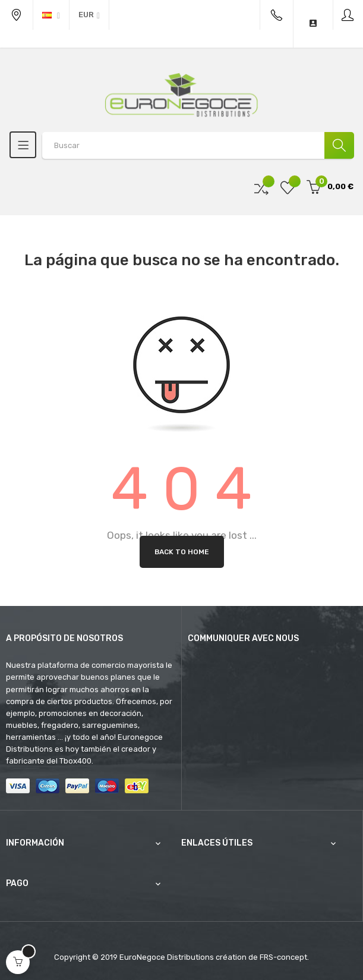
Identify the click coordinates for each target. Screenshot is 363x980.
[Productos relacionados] (89, 15)
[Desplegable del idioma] (51, 15)
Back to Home (182, 552)
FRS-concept (283, 957)
